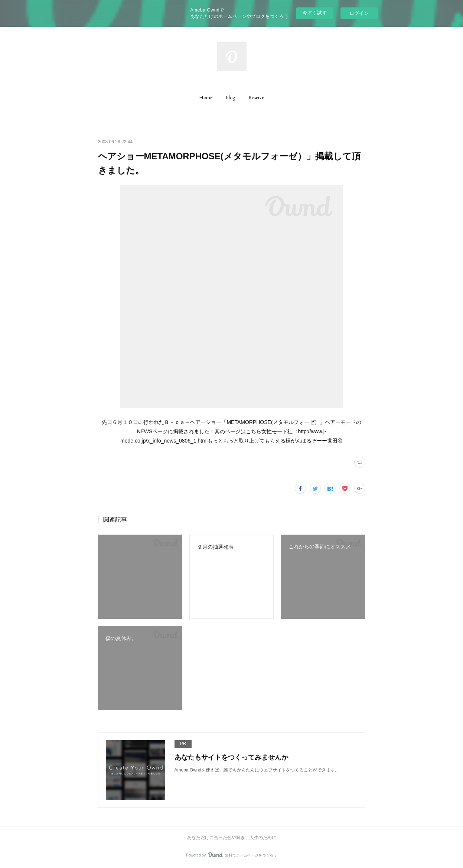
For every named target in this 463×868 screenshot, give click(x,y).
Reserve (256, 97)
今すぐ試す (315, 13)
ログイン (359, 13)
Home (206, 97)
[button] (206, 97)
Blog (230, 97)
